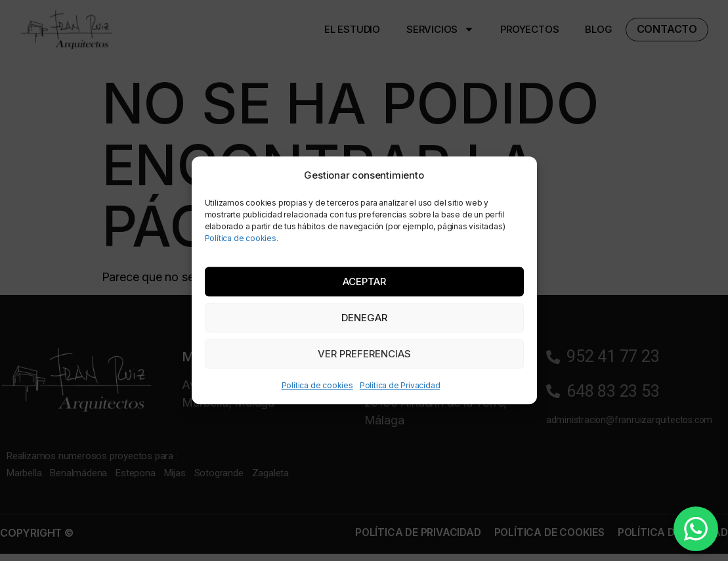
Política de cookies (317, 386)
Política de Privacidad (400, 386)
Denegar (364, 318)
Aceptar (364, 281)
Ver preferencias (364, 354)
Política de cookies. (242, 238)
